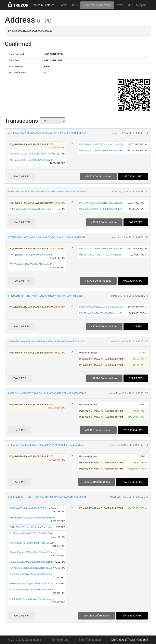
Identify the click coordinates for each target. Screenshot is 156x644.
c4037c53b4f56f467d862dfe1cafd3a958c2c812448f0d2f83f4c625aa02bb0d (46, 445)
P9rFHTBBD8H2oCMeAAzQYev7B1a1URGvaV (32, 543)
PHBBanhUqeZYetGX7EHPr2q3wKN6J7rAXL (31, 533)
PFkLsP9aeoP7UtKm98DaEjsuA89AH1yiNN (31, 527)
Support (141, 5)
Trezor (119, 5)
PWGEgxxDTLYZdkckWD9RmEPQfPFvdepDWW (33, 508)
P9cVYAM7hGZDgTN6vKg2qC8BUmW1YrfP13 (32, 154)
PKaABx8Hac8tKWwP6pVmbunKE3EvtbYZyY (32, 574)
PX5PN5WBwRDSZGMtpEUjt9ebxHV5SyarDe (101, 307)
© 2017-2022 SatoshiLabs (25, 640)
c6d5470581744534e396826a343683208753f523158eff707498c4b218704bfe (47, 192)
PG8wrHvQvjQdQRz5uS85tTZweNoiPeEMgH (31, 568)
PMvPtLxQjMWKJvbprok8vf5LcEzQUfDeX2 (31, 584)
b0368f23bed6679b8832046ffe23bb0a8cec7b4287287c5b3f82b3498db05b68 (47, 393)
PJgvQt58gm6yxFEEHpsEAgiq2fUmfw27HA (31, 552)
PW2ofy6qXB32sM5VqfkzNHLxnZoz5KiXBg (101, 144)
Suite (130, 5)
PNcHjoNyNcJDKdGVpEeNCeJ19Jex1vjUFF (101, 151)
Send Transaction (90, 640)
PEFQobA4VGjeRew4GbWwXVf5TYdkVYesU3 (32, 599)
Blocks (63, 5)
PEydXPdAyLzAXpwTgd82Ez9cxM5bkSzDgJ (31, 562)
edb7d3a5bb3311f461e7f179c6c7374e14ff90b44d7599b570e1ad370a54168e (47, 497)
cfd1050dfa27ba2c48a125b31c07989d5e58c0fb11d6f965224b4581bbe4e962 (47, 133)
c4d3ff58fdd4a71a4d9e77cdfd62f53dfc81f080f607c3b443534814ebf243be (46, 296)
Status (75, 5)
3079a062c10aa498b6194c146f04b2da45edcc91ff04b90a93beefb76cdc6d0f (47, 341)
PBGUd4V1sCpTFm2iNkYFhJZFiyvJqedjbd (100, 255)
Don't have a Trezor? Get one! (130, 640)
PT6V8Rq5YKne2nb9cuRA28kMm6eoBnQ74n (32, 518)
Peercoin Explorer (43, 5)
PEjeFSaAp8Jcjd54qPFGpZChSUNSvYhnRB (31, 264)
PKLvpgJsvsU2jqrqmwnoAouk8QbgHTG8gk (31, 209)
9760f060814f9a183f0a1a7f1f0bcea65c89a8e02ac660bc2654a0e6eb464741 (47, 237)
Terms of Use (60, 640)
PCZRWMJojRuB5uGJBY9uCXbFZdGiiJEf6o (31, 590)
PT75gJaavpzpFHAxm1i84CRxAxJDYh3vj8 (31, 160)
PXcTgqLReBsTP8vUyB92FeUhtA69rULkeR (30, 255)
